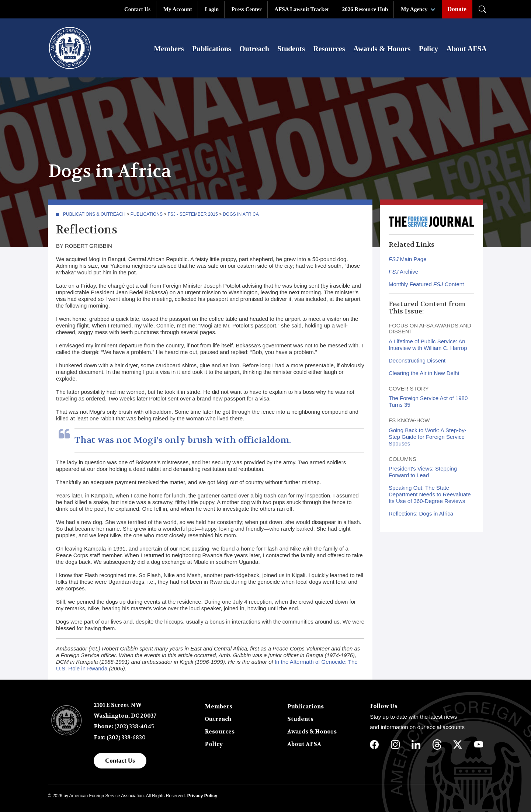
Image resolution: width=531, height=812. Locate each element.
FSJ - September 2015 (193, 215)
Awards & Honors (382, 49)
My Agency (414, 9)
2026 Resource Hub (365, 9)
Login (212, 9)
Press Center (247, 9)
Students (291, 49)
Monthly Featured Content (426, 284)
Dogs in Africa (241, 215)
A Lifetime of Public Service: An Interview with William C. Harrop (428, 345)
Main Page (408, 259)
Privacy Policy (202, 796)
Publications (212, 49)
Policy (428, 49)
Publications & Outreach (94, 215)
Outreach (254, 49)
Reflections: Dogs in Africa (421, 514)
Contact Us (137, 9)
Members (169, 49)
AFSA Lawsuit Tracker (302, 9)
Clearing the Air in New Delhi (424, 373)
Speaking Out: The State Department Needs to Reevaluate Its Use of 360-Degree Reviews (430, 495)
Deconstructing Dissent (417, 361)
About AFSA (467, 49)
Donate (457, 9)
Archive (403, 272)
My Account (178, 9)
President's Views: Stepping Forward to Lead (423, 472)
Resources (329, 49)
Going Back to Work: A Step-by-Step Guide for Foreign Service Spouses (428, 437)
